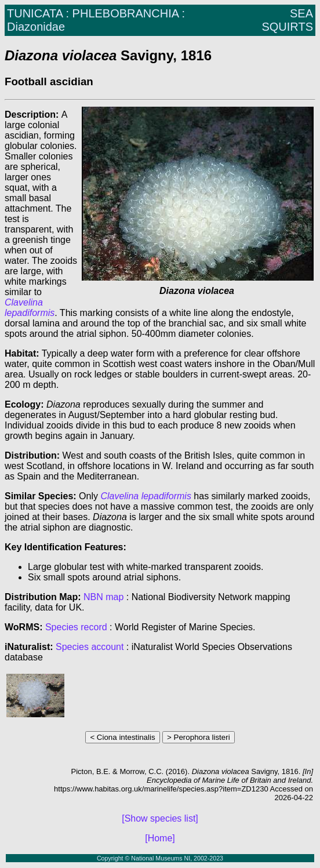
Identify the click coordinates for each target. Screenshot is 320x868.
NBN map (105, 597)
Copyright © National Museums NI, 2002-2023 (160, 858)
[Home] (160, 838)
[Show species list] (160, 818)
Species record (76, 627)
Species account (90, 647)
